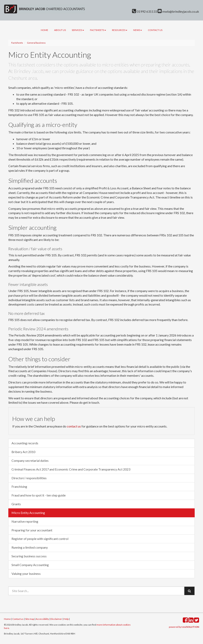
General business (36, 43)
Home (45, 30)
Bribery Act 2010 (23, 452)
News (138, 30)
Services (78, 30)
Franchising (19, 486)
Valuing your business (26, 574)
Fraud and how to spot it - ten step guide (39, 495)
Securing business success (29, 556)
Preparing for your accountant (32, 530)
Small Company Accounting (30, 565)
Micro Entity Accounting (28, 513)
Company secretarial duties (30, 460)
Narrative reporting (25, 521)
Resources (120, 30)
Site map (30, 619)
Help (66, 619)
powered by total (184, 627)
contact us (74, 426)
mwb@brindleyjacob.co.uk (178, 11)
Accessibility (42, 619)
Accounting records (25, 443)
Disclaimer (56, 619)
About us (60, 30)
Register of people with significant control (40, 539)
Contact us (155, 30)
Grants (16, 504)
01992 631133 (145, 11)
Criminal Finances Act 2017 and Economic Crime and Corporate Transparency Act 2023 (71, 469)
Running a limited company (30, 547)
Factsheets (98, 30)
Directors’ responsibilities (29, 478)
